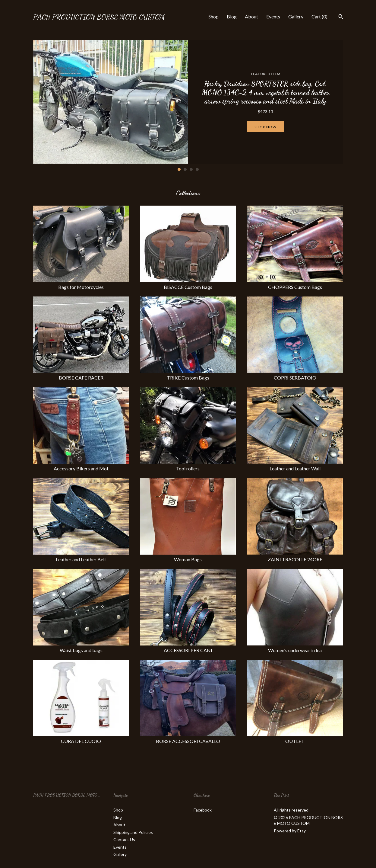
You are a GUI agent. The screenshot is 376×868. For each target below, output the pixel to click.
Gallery (296, 16)
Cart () (319, 16)
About (251, 16)
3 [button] (191, 169)
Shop (213, 16)
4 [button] (197, 169)
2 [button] (185, 169)
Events (273, 16)
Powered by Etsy (290, 831)
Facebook (203, 810)
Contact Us (124, 839)
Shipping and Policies (133, 832)
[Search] (341, 18)
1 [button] (179, 169)
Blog (232, 16)
